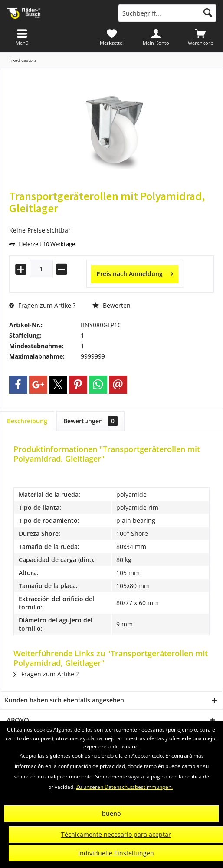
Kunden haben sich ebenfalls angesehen (64, 700)
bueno (111, 813)
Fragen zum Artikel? (42, 305)
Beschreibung (27, 421)
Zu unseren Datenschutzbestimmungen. (124, 787)
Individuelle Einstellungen (116, 853)
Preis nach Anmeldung (135, 272)
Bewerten (111, 305)
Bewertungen (90, 421)
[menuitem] (201, 37)
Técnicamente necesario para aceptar (116, 834)
